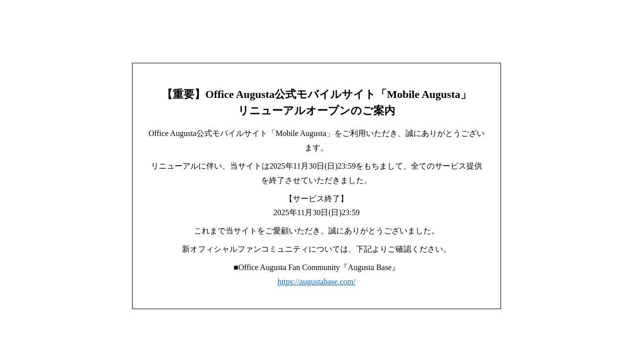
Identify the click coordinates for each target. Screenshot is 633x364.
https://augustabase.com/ (316, 282)
